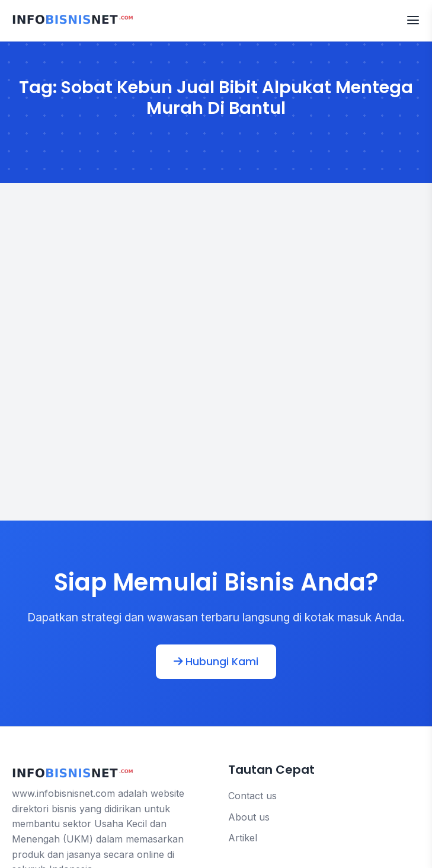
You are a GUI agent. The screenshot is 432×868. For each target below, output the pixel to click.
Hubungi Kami (216, 662)
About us (249, 817)
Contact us (252, 796)
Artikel (243, 838)
